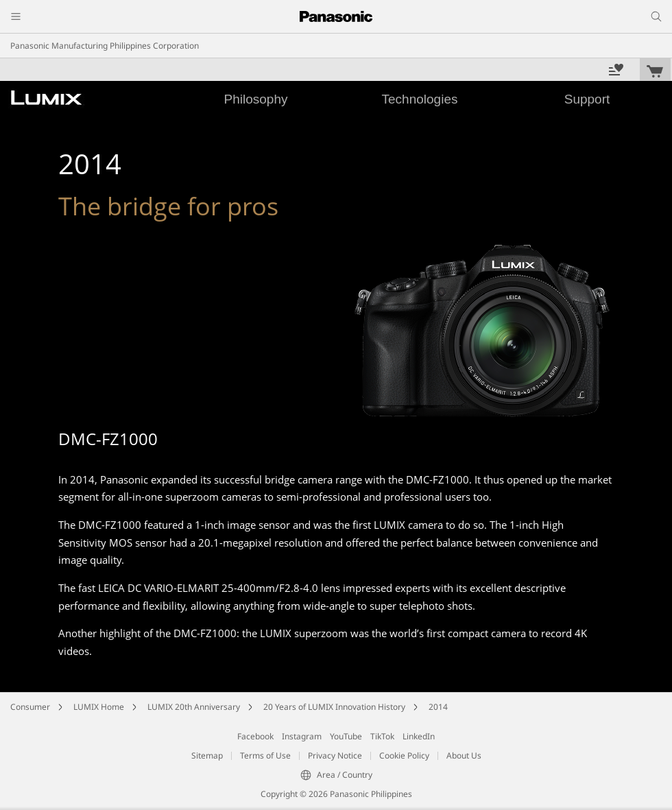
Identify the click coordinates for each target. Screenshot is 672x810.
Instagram (302, 736)
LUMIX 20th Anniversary (194, 707)
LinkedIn (419, 736)
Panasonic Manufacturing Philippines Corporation (105, 46)
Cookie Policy (404, 755)
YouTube (346, 736)
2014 (438, 707)
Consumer (30, 707)
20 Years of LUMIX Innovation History (334, 707)
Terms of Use (265, 755)
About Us (464, 755)
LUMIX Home (99, 707)
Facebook (255, 736)
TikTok (382, 736)
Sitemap (207, 755)
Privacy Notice (335, 755)
